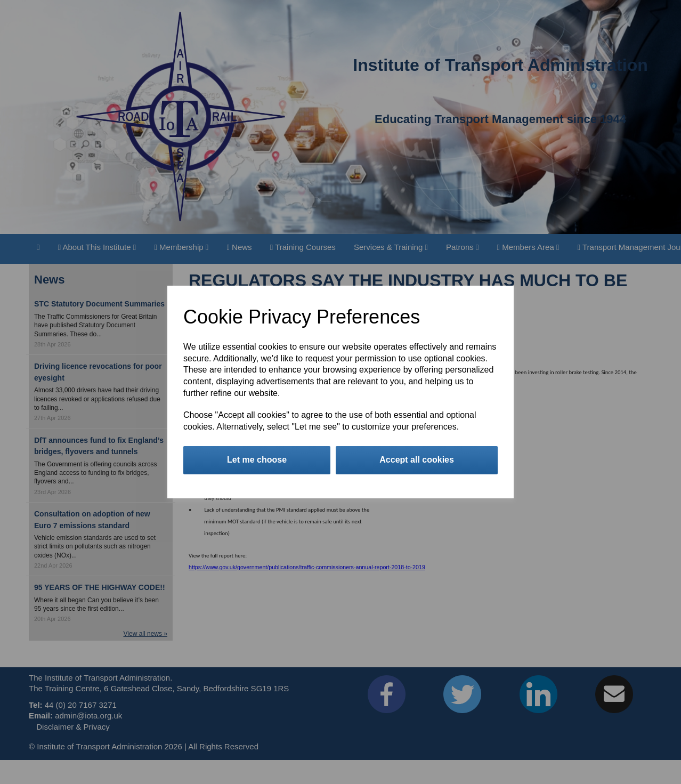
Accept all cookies (417, 460)
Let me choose (257, 460)
